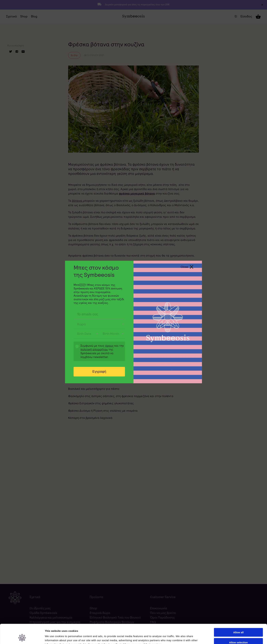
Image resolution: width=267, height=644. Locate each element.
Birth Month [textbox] (111, 334)
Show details (180, 637)
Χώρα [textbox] (81, 324)
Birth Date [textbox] (84, 334)
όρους (109, 346)
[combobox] (99, 324)
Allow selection (238, 624)
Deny (239, 634)
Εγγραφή (99, 371)
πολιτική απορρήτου (94, 349)
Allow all (239, 614)
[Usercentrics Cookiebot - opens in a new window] (22, 637)
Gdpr (75, 352)
